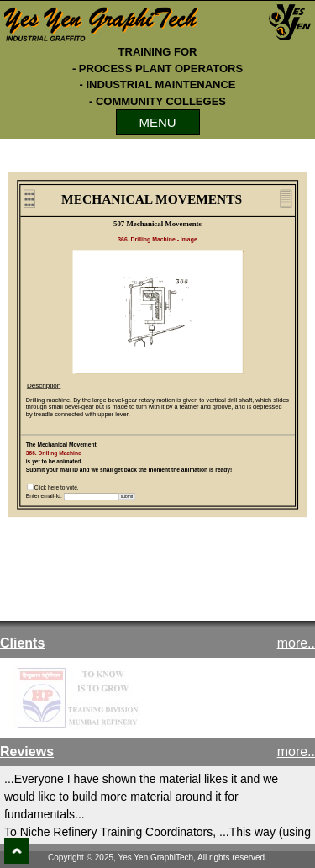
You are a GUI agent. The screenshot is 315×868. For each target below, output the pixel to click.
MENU (157, 122)
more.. (296, 643)
